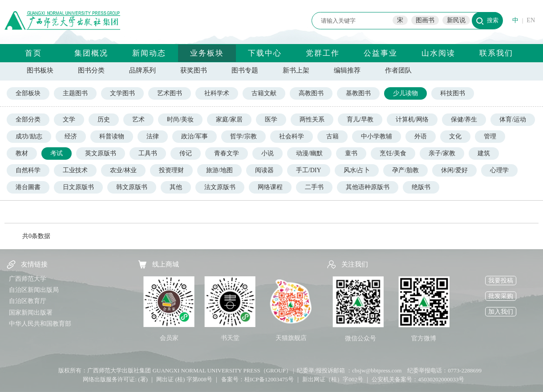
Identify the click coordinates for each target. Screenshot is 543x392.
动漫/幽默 (309, 153)
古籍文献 (264, 93)
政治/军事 (195, 136)
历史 (104, 119)
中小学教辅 (377, 136)
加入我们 (501, 312)
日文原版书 (78, 187)
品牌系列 (142, 70)
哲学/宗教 (243, 136)
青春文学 (227, 153)
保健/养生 (464, 119)
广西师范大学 (28, 279)
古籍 (332, 136)
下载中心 (265, 53)
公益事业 (381, 53)
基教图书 (358, 93)
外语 (421, 136)
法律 (153, 136)
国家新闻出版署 (31, 313)
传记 (186, 153)
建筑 (484, 153)
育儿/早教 (360, 119)
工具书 (148, 153)
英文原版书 (101, 153)
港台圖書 (28, 187)
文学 (69, 119)
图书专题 (245, 70)
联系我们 (496, 53)
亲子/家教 (442, 153)
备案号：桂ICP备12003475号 (257, 379)
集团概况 (91, 53)
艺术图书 (170, 93)
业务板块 (207, 53)
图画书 (425, 20)
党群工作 (323, 53)
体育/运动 (513, 119)
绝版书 (421, 187)
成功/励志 (29, 136)
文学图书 (122, 93)
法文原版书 (220, 187)
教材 (22, 153)
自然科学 (28, 170)
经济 (71, 136)
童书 (351, 153)
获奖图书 (194, 70)
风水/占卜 (357, 170)
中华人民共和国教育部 (40, 324)
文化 (455, 136)
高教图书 (311, 93)
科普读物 (112, 136)
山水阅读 (438, 53)
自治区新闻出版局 (34, 290)
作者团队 (398, 70)
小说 (267, 153)
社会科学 (292, 136)
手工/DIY (309, 170)
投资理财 (171, 170)
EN (531, 20)
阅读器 (264, 170)
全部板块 (28, 93)
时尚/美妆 (180, 119)
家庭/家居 (229, 119)
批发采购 (501, 296)
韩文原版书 (132, 187)
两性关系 (312, 119)
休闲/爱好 (454, 170)
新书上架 (296, 70)
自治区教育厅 (28, 301)
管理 (490, 136)
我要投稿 (501, 281)
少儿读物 (405, 93)
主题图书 (75, 93)
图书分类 (91, 70)
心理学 (499, 170)
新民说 (456, 20)
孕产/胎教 (405, 170)
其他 (176, 187)
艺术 (138, 119)
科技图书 (453, 93)
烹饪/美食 (393, 153)
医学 (271, 119)
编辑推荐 (347, 70)
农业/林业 (123, 170)
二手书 (314, 187)
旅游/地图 (219, 170)
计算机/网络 (412, 119)
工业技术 (75, 170)
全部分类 (28, 119)
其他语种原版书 (368, 187)
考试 (57, 153)
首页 (33, 53)
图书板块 (40, 70)
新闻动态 (149, 53)
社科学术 (217, 93)
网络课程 (270, 187)
